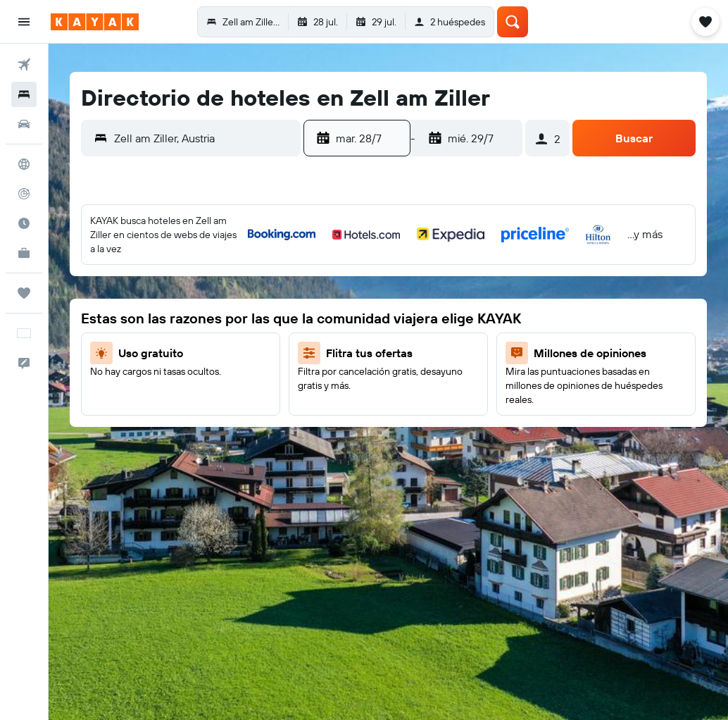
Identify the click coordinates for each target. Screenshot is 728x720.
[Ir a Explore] (24, 164)
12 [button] (242, 304)
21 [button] (73, 371)
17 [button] (174, 337)
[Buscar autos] (24, 124)
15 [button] (107, 337)
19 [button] (242, 337)
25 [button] (208, 371)
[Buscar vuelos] (24, 65)
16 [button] (140, 337)
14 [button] (73, 337)
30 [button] (140, 405)
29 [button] (106, 405)
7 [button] (73, 304)
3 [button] (174, 270)
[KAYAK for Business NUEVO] (24, 253)
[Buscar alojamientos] (24, 94)
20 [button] (389, 371)
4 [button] (208, 270)
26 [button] (241, 371)
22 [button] (106, 371)
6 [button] (390, 304)
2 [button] (140, 270)
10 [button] (174, 304)
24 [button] (174, 371)
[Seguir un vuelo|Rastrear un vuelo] (24, 194)
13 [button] (390, 337)
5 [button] (242, 270)
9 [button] (140, 304)
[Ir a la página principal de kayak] (95, 22)
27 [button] (390, 405)
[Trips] (24, 293)
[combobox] (204, 138)
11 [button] (208, 304)
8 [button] (107, 304)
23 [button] (140, 371)
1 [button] (106, 270)
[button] (24, 22)
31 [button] (174, 405)
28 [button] (73, 405)
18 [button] (208, 337)
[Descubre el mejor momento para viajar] (24, 223)
